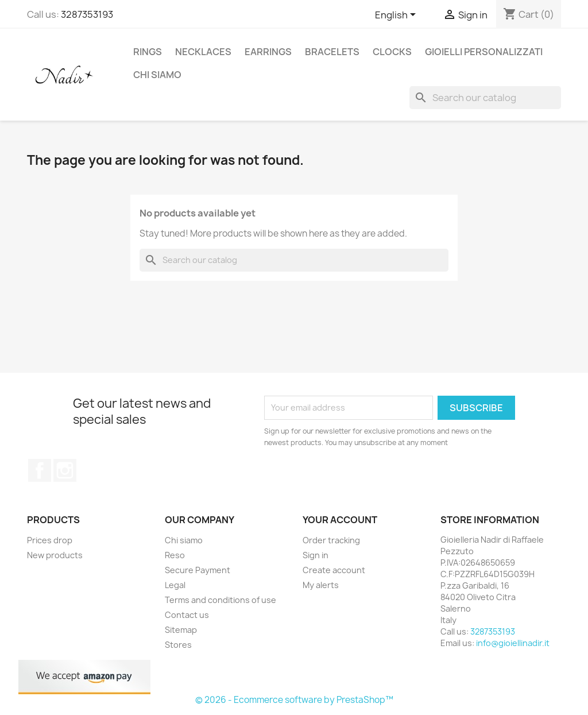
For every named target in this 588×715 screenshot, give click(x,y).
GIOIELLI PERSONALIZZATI (484, 52)
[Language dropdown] (397, 16)
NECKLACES (203, 52)
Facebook (40, 470)
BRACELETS (332, 52)
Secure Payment (198, 570)
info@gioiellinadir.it (513, 643)
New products (55, 555)
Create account (334, 570)
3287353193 (87, 14)
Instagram (65, 470)
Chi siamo (157, 75)
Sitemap (181, 630)
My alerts (321, 585)
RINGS (148, 52)
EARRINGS (268, 52)
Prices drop (50, 540)
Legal (175, 585)
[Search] (485, 98)
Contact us (187, 615)
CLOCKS (392, 52)
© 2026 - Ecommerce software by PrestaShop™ (294, 700)
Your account (340, 520)
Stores (178, 645)
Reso (175, 555)
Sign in (316, 555)
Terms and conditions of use (220, 600)
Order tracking (331, 540)
